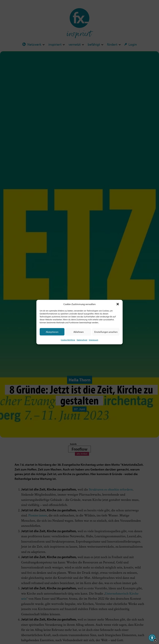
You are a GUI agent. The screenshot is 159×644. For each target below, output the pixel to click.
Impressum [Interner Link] (94, 340)
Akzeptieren (52, 332)
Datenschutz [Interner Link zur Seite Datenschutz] (82, 340)
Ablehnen (79, 332)
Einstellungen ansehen (106, 332)
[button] (118, 304)
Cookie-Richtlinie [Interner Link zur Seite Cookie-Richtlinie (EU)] (68, 340)
